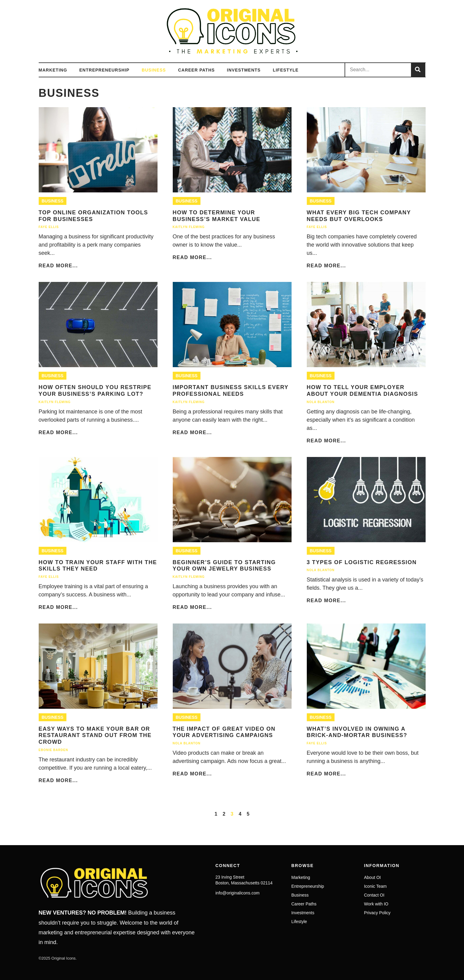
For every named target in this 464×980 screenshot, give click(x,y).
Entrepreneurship (104, 70)
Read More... (58, 266)
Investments (244, 70)
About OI (372, 877)
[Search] (418, 70)
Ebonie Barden (53, 750)
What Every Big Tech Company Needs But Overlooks (359, 216)
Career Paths (196, 70)
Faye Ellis (49, 227)
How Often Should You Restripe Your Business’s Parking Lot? (95, 391)
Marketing (53, 70)
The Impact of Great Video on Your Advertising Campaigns (224, 732)
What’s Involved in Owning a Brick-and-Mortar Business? (357, 732)
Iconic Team (375, 886)
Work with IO (376, 904)
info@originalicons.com (237, 893)
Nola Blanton (321, 402)
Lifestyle (285, 70)
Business (154, 70)
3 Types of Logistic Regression (362, 562)
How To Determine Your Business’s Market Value (217, 216)
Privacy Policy (377, 913)
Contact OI (374, 895)
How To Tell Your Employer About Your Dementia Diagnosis (363, 391)
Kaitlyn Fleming (189, 227)
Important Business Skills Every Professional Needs (231, 391)
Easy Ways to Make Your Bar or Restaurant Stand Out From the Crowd (95, 735)
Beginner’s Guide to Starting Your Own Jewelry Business (224, 566)
